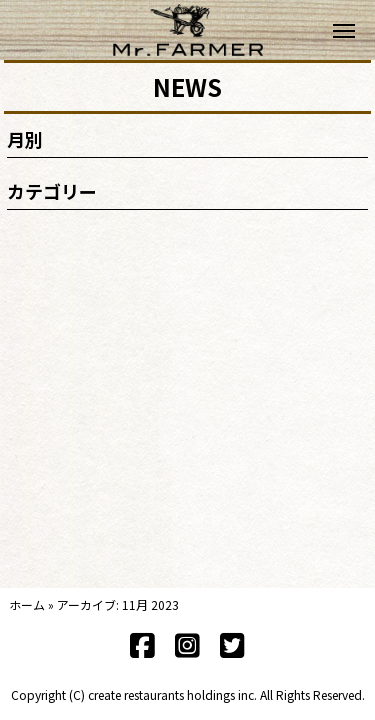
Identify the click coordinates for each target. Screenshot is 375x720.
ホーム (27, 604)
